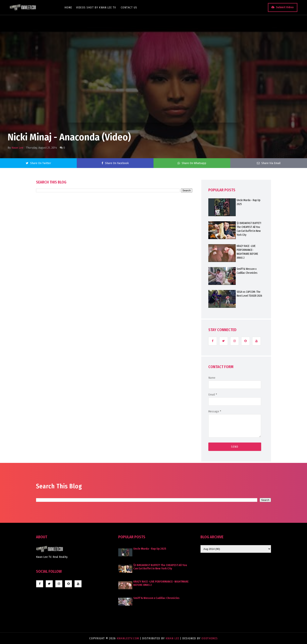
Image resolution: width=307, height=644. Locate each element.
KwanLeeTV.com (128, 638)
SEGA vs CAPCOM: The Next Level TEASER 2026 (249, 294)
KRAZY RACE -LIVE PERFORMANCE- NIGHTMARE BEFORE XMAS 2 (247, 252)
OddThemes (210, 638)
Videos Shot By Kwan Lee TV (96, 8)
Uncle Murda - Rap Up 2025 (249, 202)
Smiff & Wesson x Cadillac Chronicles (247, 271)
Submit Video (285, 7)
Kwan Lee (17, 148)
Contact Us (129, 8)
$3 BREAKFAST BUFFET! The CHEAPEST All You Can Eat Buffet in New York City (249, 229)
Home (68, 8)
